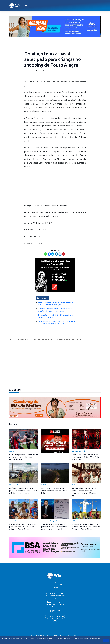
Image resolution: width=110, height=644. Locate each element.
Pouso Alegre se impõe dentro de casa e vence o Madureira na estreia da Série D (23, 457)
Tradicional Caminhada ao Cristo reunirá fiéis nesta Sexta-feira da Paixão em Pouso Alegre (86, 527)
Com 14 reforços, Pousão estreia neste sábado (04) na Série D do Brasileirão (86, 457)
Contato (55, 589)
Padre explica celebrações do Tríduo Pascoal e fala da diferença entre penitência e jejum (84, 492)
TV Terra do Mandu (55, 585)
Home (55, 582)
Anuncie (55, 587)
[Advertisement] (55, 187)
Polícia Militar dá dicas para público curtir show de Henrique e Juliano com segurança (23, 491)
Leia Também (42, 298)
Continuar (106, 640)
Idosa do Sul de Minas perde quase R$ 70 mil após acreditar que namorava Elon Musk (54, 527)
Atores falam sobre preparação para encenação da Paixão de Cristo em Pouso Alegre (22, 527)
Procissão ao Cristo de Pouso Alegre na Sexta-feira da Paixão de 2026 (54, 491)
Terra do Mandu (30, 71)
